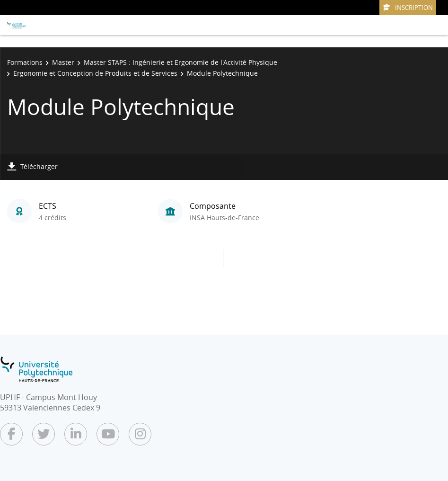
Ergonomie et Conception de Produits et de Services (95, 73)
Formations (25, 62)
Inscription (408, 8)
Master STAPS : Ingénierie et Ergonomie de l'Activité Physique (180, 62)
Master (63, 62)
